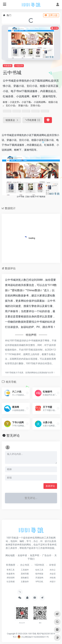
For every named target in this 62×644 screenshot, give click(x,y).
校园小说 (53, 102)
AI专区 (53, 565)
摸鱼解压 (25, 578)
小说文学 (19, 66)
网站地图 (10, 555)
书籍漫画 (8, 66)
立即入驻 (51, 15)
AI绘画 (53, 578)
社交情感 (11, 582)
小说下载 (26, 102)
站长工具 (39, 570)
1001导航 (32, 634)
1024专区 (39, 565)
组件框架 (39, 574)
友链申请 (22, 555)
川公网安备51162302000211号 (33, 637)
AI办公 (53, 570)
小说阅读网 (40, 102)
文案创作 (25, 582)
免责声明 (35, 555)
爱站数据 (17, 290)
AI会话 (53, 574)
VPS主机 (39, 582)
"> (32, 120)
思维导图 (25, 574)
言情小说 (35, 105)
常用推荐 (11, 565)
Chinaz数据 (34, 290)
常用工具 (11, 570)
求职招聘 (11, 578)
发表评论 (50, 486)
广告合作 (47, 555)
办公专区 (25, 565)
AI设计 (53, 582)
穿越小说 (23, 105)
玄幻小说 (10, 105)
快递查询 (11, 574)
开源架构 (39, 578)
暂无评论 (13, 436)
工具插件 (25, 570)
